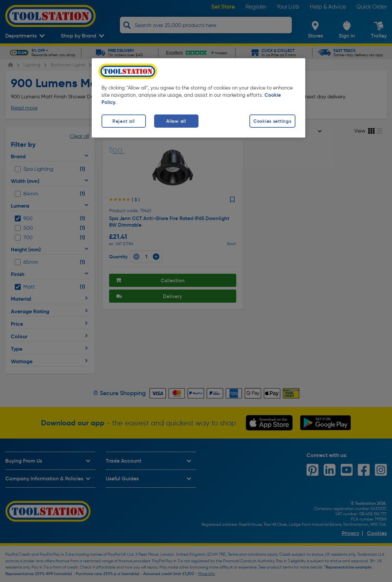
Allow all (176, 121)
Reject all (124, 121)
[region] (198, 98)
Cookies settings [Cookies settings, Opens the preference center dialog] (272, 121)
